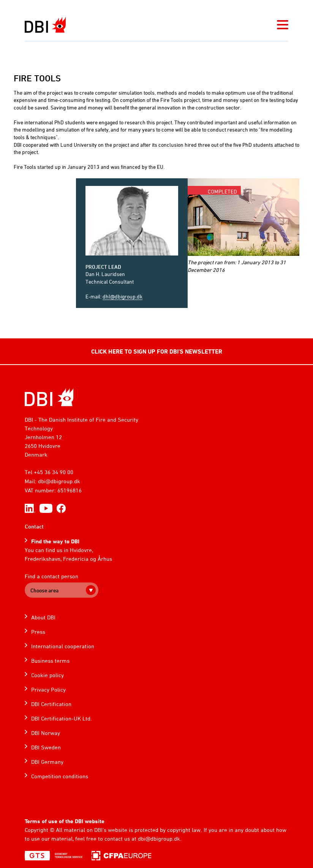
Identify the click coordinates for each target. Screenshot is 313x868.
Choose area (44, 590)
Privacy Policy (48, 689)
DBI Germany (47, 762)
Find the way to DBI (55, 541)
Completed (222, 191)
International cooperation (63, 646)
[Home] (49, 397)
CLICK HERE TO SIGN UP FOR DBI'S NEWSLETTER (157, 351)
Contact (34, 526)
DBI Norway (46, 733)
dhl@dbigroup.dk (123, 296)
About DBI (43, 617)
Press (38, 632)
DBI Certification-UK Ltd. (62, 718)
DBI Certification (51, 704)
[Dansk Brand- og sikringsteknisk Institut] (45, 25)
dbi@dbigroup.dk (59, 481)
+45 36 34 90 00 (54, 472)
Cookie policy (47, 675)
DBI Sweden (46, 747)
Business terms (50, 661)
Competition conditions (60, 776)
